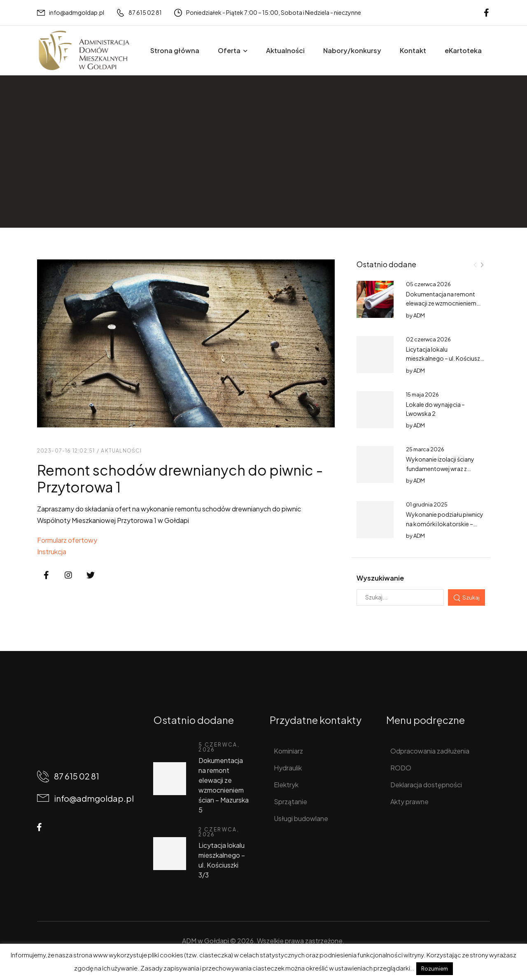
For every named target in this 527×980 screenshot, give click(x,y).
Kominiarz (288, 751)
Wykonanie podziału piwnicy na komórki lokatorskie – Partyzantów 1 (445, 524)
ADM (419, 315)
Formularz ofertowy (67, 540)
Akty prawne (409, 801)
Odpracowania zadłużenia (430, 751)
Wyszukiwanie (380, 578)
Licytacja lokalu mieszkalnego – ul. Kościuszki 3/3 (445, 358)
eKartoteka (463, 50)
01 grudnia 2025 (427, 504)
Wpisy (72, 170)
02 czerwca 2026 (428, 339)
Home (46, 170)
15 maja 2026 (422, 394)
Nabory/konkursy (352, 50)
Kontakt (413, 50)
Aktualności (285, 50)
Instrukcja (52, 552)
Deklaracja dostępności (426, 785)
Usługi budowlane (301, 818)
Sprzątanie (290, 801)
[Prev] (475, 265)
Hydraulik (288, 768)
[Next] (482, 265)
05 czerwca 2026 (428, 284)
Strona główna (175, 50)
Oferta (229, 50)
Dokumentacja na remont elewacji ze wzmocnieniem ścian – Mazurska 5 (441, 303)
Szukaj (471, 597)
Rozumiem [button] (435, 968)
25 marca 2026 (425, 449)
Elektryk (286, 785)
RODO (401, 768)
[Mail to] (71, 13)
